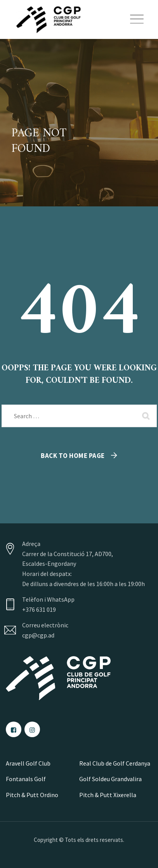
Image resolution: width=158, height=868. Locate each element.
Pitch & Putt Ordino (32, 795)
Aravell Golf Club (28, 763)
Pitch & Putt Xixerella (108, 795)
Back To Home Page (73, 456)
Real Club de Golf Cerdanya (115, 763)
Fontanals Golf (26, 779)
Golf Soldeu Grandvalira (110, 779)
